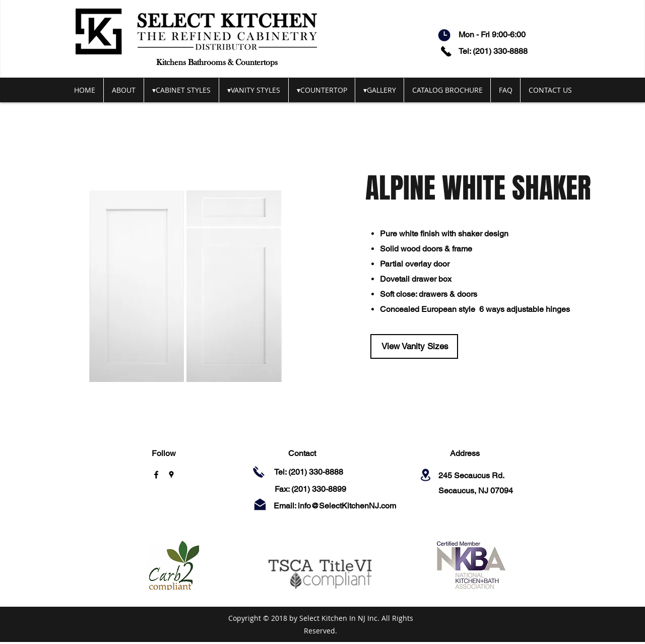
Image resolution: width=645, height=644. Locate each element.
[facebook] (156, 475)
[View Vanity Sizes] (414, 346)
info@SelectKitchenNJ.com (347, 506)
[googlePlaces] (171, 475)
